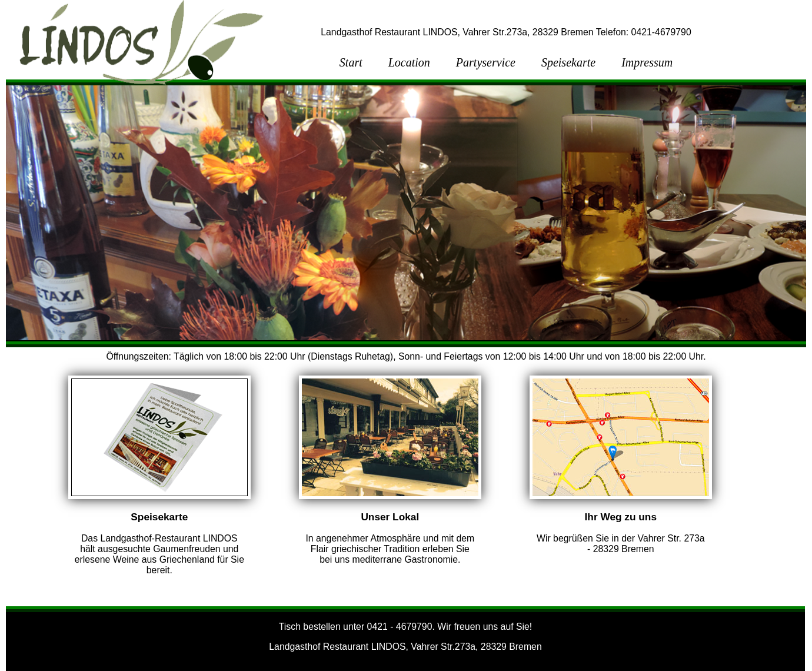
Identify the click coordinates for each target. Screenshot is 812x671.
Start (351, 62)
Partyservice (486, 62)
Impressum (647, 62)
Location (409, 62)
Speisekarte (568, 62)
